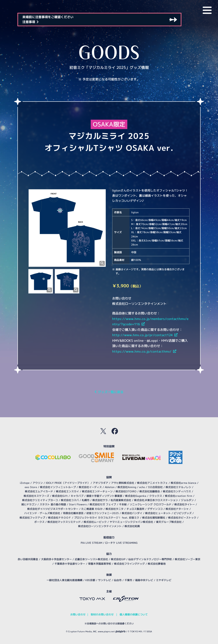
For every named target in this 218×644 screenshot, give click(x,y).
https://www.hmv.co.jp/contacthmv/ (144, 351)
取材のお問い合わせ (102, 614)
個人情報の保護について (134, 614)
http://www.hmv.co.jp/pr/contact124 (145, 335)
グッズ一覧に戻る (109, 392)
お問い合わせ (78, 614)
